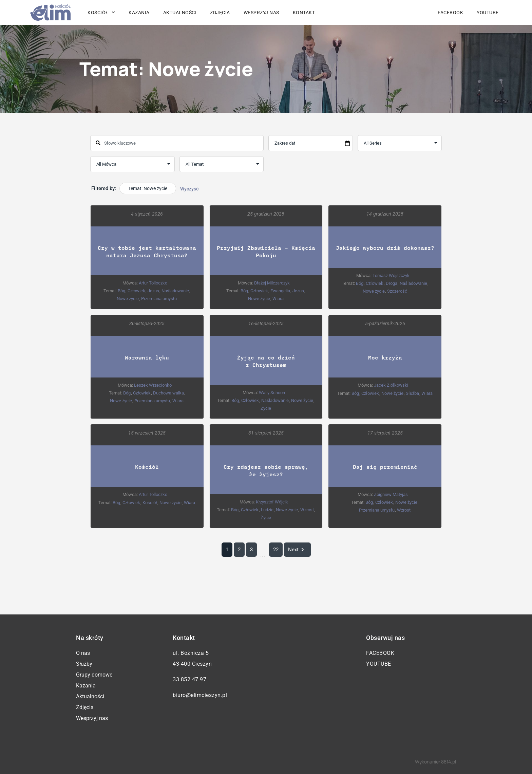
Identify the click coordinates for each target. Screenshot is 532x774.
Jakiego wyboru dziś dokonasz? (385, 248)
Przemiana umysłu (159, 299)
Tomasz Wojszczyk (391, 275)
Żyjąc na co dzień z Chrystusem (266, 361)
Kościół (101, 13)
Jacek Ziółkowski (391, 385)
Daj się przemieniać (385, 467)
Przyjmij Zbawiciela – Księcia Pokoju (266, 251)
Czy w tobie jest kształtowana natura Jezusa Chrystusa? (147, 251)
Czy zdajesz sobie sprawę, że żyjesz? (266, 471)
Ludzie (267, 510)
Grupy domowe (94, 675)
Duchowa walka (168, 393)
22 (276, 550)
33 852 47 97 (189, 679)
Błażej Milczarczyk (272, 283)
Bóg (121, 291)
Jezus (153, 291)
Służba (412, 393)
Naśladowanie (175, 291)
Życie (266, 408)
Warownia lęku (147, 357)
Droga (392, 283)
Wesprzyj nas (261, 13)
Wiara (278, 299)
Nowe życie (128, 299)
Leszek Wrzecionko (153, 385)
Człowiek (136, 291)
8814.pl (449, 762)
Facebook (450, 13)
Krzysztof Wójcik (272, 502)
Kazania (139, 13)
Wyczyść (189, 189)
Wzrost (307, 510)
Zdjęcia (220, 13)
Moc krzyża (385, 357)
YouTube (488, 13)
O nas (83, 653)
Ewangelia (280, 291)
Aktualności (180, 13)
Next (297, 550)
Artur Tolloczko (153, 283)
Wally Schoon (272, 393)
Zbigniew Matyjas (391, 495)
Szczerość (397, 291)
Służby (84, 664)
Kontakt (304, 13)
